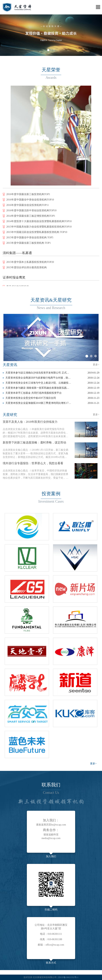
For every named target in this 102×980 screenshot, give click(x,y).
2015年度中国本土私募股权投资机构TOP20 (30, 263)
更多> (96, 365)
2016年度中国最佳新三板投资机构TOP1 (28, 195)
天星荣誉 (51, 70)
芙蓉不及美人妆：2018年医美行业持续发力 (30, 422)
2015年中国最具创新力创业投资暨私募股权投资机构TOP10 (39, 228)
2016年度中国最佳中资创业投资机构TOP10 (30, 201)
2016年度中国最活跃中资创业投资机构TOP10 (31, 212)
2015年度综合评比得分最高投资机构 (26, 269)
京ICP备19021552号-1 (68, 977)
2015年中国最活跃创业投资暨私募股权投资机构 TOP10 (37, 233)
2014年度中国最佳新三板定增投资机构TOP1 (31, 217)
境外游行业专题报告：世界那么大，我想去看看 (33, 463)
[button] (8, 35)
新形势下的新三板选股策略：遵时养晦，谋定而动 (34, 442)
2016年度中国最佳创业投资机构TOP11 (28, 206)
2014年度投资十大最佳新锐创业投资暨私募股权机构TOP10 (39, 222)
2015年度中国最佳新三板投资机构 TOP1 (29, 244)
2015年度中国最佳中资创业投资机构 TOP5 (30, 239)
